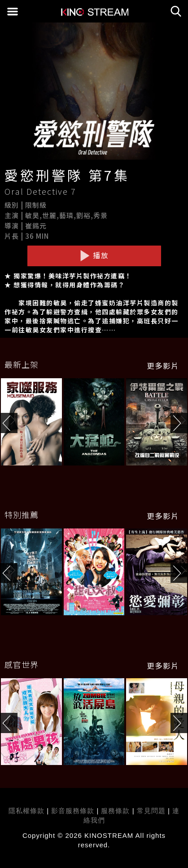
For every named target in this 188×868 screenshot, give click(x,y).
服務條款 (116, 811)
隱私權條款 (26, 811)
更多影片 (163, 366)
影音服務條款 (73, 811)
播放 (94, 255)
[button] (179, 423)
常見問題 (151, 811)
